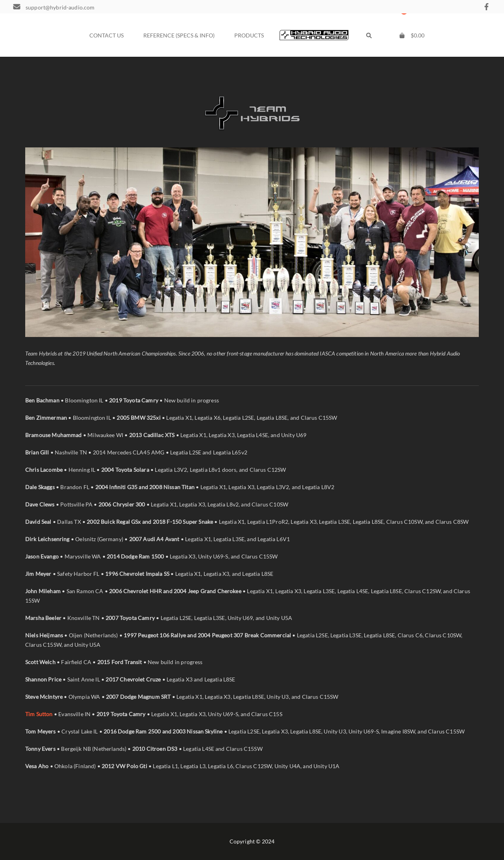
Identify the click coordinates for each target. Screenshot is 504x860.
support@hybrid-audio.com (60, 7)
